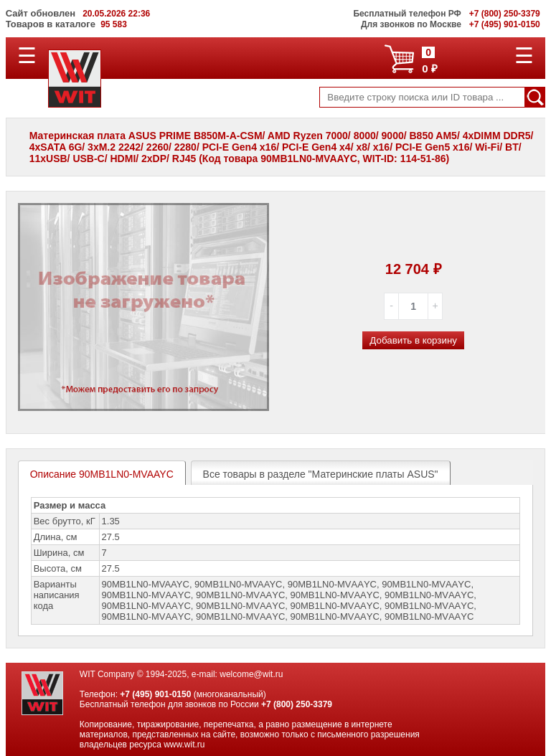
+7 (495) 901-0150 (155, 694)
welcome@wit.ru (251, 674)
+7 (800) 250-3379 (297, 704)
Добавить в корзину (413, 340)
